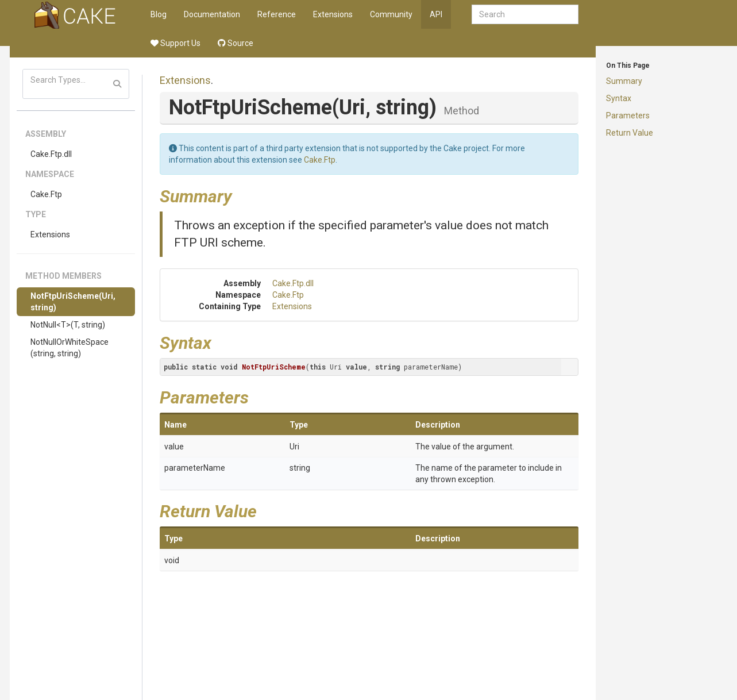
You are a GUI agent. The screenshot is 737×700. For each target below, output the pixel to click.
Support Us (175, 43)
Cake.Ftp (46, 194)
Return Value (630, 133)
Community (391, 14)
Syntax (619, 98)
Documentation (212, 14)
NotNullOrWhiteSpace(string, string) (70, 348)
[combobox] (525, 14)
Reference (277, 14)
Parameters (628, 116)
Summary (624, 81)
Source (236, 43)
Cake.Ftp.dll (51, 154)
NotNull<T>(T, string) (68, 325)
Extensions (333, 14)
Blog (159, 14)
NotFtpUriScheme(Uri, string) (73, 302)
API (436, 14)
